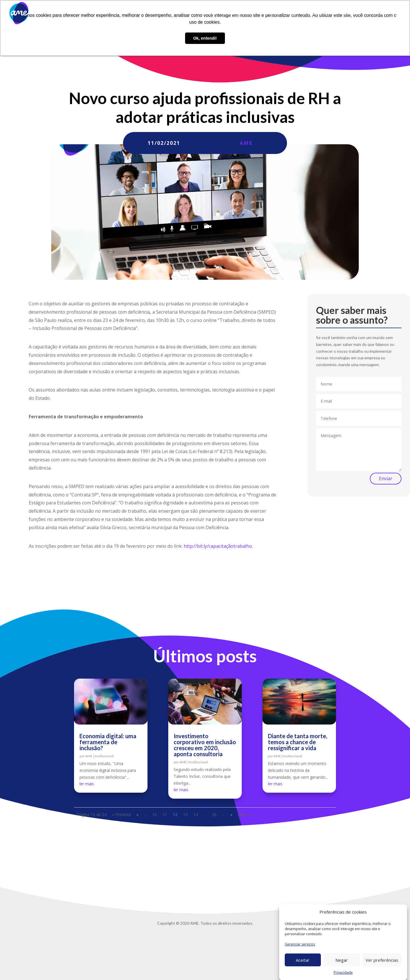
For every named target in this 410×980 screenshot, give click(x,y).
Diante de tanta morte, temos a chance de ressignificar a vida (298, 742)
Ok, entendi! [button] (205, 38)
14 (196, 814)
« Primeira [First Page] (121, 814)
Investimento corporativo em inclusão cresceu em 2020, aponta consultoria (205, 745)
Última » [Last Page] (246, 814)
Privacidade (378, 13)
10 (155, 814)
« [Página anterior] (137, 814)
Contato (352, 13)
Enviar (386, 478)
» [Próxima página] (231, 814)
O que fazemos (237, 13)
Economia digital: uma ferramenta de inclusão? (108, 742)
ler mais (87, 784)
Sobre (210, 13)
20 (214, 814)
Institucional (104, 756)
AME (246, 143)
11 (165, 814)
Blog (291, 13)
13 (185, 814)
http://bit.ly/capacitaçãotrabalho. (218, 546)
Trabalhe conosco (319, 13)
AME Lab (272, 13)
